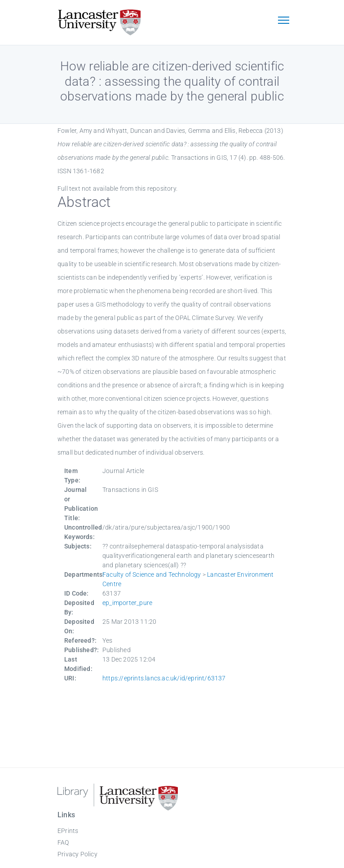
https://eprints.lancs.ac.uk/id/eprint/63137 (164, 678)
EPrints (68, 831)
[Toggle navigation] (283, 21)
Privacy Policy (77, 854)
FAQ (63, 842)
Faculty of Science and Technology (152, 574)
